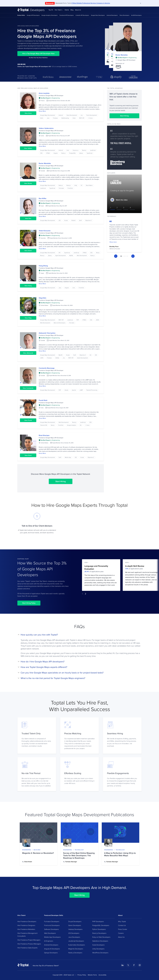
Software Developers (51, 929)
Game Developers (75, 925)
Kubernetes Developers (77, 945)
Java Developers (74, 937)
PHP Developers (98, 921)
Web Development (82, 255)
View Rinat (28, 455)
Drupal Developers (75, 921)
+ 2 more (90, 118)
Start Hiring (61, 481)
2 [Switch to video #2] (117, 208)
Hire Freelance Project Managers (29, 940)
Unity (76, 185)
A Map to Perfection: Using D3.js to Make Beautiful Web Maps (120, 854)
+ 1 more (87, 425)
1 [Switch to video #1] (111, 208)
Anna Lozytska (44, 93)
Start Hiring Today (29, 603)
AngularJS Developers (52, 949)
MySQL (71, 255)
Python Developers (99, 929)
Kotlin (42, 118)
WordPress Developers (100, 953)
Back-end (37, 850)
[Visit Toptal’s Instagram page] (140, 965)
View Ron (28, 218)
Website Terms (92, 975)
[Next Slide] (133, 253)
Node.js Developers (75, 953)
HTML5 (48, 153)
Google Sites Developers (98, 15)
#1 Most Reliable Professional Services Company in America (91, 3)
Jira (82, 115)
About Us (78, 10)
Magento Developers (76, 949)
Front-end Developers (52, 925)
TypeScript (89, 153)
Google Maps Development (48, 115)
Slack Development (72, 115)
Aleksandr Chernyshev (47, 333)
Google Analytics (72, 425)
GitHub (57, 358)
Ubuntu (66, 390)
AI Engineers (49, 941)
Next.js (53, 425)
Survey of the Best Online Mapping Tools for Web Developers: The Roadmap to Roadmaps (79, 855)
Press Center (123, 929)
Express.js (76, 150)
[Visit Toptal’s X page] (128, 965)
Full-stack (61, 188)
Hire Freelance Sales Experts (27, 948)
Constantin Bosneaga (47, 368)
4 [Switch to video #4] (130, 208)
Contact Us (122, 925)
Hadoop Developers (75, 929)
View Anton (28, 251)
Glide (74, 118)
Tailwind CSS (44, 425)
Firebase (55, 118)
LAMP (81, 390)
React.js (84, 150)
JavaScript (93, 150)
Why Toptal (122, 921)
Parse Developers (124, 15)
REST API (82, 118)
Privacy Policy (82, 975)
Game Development (82, 358)
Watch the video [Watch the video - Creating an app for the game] (119, 200)
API (60, 253)
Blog (72, 10)
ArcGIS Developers (136, 15)
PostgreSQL (72, 153)
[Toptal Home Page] (23, 965)
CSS (41, 153)
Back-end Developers (60, 323)
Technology (79, 850)
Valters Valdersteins (46, 128)
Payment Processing (92, 390)
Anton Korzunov (45, 231)
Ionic (68, 150)
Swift (80, 220)
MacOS (60, 355)
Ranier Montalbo (122, 55)
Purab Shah (43, 400)
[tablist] (124, 253)
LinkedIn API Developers (82, 15)
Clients (67, 10)
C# (81, 185)
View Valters (28, 148)
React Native (89, 185)
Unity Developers (98, 949)
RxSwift (73, 220)
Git (90, 355)
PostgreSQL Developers (101, 925)
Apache (74, 390)
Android (61, 115)
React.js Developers (99, 933)
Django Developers (51, 953)
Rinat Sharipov (44, 435)
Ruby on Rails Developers (101, 937)
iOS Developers (74, 933)
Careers (121, 933)
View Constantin (28, 388)
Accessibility (102, 975)
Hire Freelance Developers (27, 921)
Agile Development (60, 255)
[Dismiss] (140, 3)
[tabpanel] (124, 234)
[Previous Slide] (116, 253)
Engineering (27, 850)
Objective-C (88, 220)
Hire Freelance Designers (26, 925)
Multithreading (65, 118)
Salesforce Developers (100, 941)
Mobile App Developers (52, 937)
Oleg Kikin (42, 298)
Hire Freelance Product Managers (29, 944)
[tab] (121, 253)
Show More (42, 111)
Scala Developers (98, 945)
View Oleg (28, 318)
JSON (97, 320)
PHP (78, 320)
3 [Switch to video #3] (124, 208)
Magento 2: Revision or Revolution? (38, 853)
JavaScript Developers (76, 941)
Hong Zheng (43, 266)
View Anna (28, 113)
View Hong (28, 286)
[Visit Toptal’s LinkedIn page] (122, 965)
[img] (126, 58)
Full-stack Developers (52, 921)
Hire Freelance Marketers (26, 929)
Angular (56, 153)
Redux (98, 253)
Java (48, 118)
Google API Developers (33, 15)
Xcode (66, 220)
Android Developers (112, 15)
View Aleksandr (28, 353)
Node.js (63, 153)
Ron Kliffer (43, 198)
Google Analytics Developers (50, 15)
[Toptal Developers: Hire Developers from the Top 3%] (31, 10)
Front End (70, 188)
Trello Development (91, 115)
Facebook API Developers (67, 15)
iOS (60, 220)
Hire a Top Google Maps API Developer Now (38, 53)
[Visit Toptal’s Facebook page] (134, 965)
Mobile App (68, 457)
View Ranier (28, 183)
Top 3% (51, 10)
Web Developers (50, 933)
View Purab (28, 420)
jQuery (81, 153)
